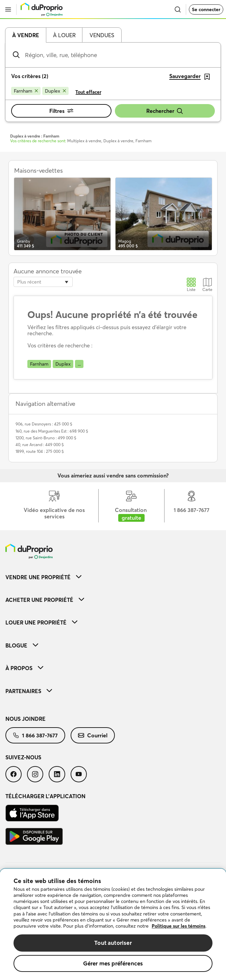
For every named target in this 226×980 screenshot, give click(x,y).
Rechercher (165, 111)
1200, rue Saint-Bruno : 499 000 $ (46, 438)
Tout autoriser (113, 943)
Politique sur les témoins (179, 926)
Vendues (102, 35)
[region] (113, 924)
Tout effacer (88, 92)
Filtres (61, 111)
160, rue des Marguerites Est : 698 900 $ (52, 431)
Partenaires (29, 691)
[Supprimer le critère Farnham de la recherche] (26, 91)
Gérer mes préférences (113, 963)
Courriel (93, 735)
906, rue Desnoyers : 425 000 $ (44, 424)
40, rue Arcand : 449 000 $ (40, 445)
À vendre (26, 35)
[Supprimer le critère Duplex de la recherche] (55, 91)
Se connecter (206, 9)
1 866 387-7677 (35, 735)
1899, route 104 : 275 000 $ (40, 451)
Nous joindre (26, 719)
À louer (64, 35)
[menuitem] (113, 577)
